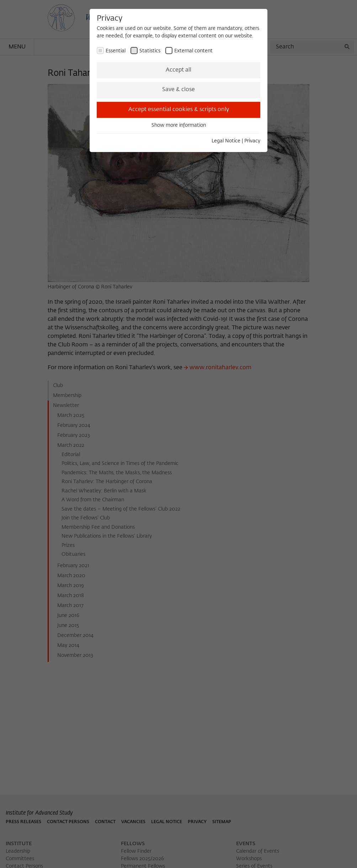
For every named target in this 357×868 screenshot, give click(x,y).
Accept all (178, 70)
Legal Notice (226, 141)
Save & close (178, 90)
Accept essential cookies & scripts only (179, 110)
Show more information (179, 125)
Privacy (252, 141)
